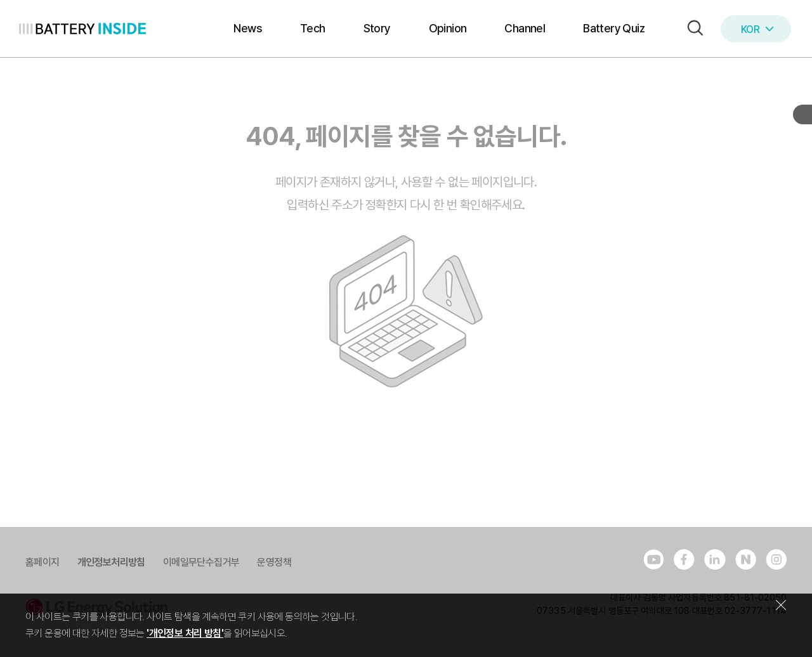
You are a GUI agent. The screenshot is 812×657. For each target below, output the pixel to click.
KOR (757, 29)
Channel (525, 28)
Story (377, 28)
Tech (313, 28)
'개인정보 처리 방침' (185, 633)
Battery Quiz (614, 28)
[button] (692, 29)
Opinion (448, 28)
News (248, 28)
